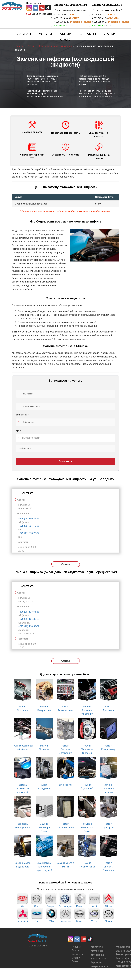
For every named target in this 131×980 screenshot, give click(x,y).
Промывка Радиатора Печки (87, 827)
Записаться (65, 461)
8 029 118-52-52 (73, 22)
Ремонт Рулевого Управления (87, 710)
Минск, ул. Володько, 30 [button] (107, 5)
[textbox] (66, 438)
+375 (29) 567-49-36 (29, 526)
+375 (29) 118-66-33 (29, 612)
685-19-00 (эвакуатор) (40, 14)
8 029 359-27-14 (104, 14)
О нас (65, 40)
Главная (23, 34)
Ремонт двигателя (97, 947)
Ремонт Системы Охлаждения (66, 749)
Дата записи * (22, 415)
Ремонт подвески (96, 962)
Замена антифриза (97, 955)
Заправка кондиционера (99, 966)
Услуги (45, 34)
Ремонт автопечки (97, 951)
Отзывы (65, 564)
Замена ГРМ (98, 959)
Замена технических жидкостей (23, 788)
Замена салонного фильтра (108, 788)
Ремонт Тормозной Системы (87, 749)
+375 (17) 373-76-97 (29, 533)
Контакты (87, 34)
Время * (20, 431)
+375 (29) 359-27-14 (29, 519)
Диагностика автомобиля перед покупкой (44, 867)
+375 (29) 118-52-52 (29, 626)
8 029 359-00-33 (111, 22)
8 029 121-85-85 (67, 18)
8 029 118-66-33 (65, 14)
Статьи (109, 34)
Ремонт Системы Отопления (108, 867)
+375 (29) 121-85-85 (29, 619)
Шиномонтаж (65, 785)
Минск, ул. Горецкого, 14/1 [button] (71, 5)
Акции (66, 34)
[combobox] (66, 438)
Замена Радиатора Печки (44, 827)
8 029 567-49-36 (105, 18)
